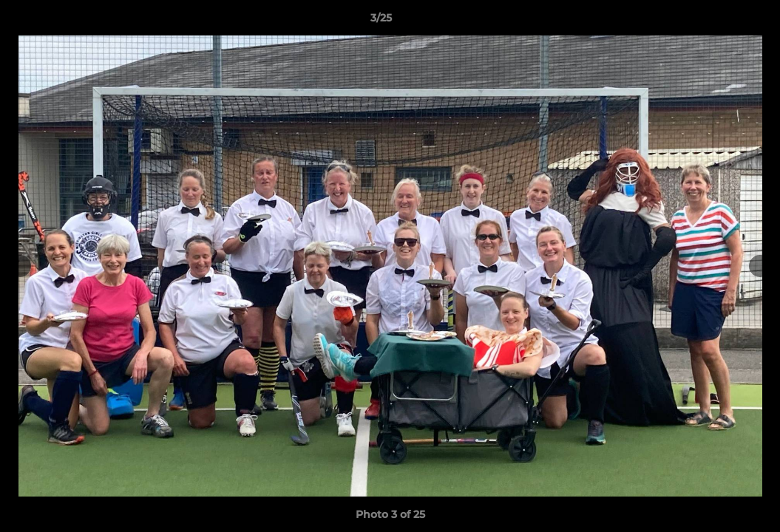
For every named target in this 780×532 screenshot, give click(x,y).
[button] (718, 21)
